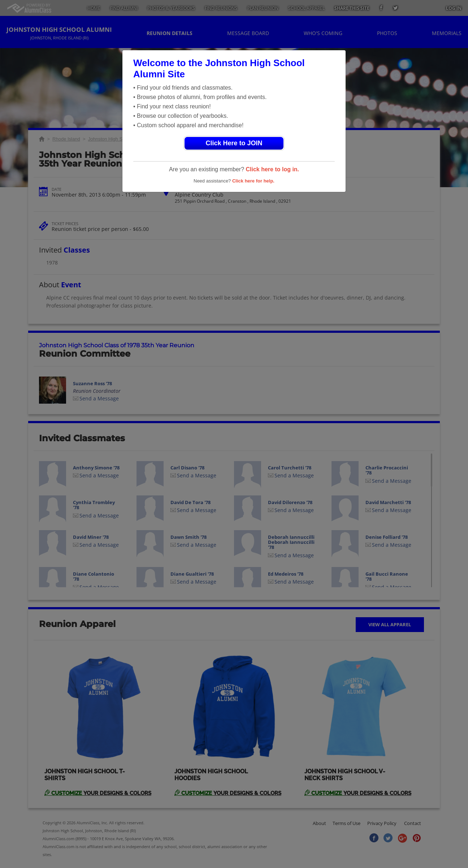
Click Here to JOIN (234, 143)
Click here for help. (253, 181)
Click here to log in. (272, 169)
